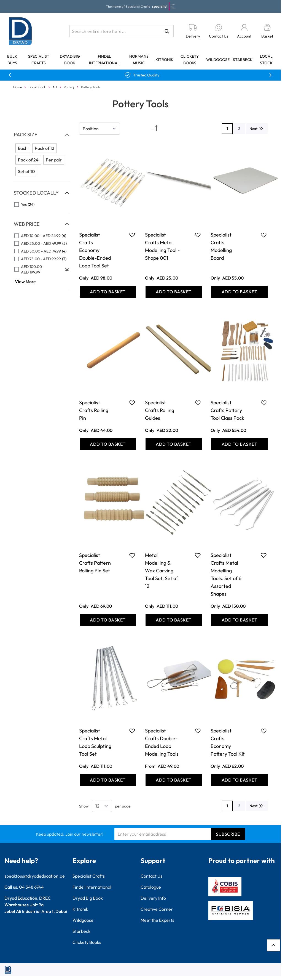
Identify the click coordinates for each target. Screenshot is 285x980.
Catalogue (151, 887)
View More (25, 281)
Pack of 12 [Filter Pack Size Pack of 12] (45, 148)
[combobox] (122, 31)
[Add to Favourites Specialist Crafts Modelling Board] (264, 235)
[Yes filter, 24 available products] (42, 205)
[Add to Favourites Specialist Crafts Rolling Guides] (198, 403)
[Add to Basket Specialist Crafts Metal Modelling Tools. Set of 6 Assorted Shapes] (239, 620)
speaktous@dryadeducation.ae (35, 876)
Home (18, 87)
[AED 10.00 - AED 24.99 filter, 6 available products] (42, 236)
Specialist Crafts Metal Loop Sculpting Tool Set (95, 742)
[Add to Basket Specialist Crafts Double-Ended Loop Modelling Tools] (174, 780)
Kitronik (164, 60)
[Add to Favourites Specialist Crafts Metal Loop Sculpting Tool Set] (132, 731)
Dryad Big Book (88, 898)
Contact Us (151, 876)
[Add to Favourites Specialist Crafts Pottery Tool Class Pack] (264, 403)
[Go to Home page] (20, 31)
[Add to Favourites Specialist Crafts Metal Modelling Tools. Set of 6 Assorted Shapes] (264, 555)
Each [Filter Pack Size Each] (23, 148)
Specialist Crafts (89, 876)
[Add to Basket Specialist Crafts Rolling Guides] (174, 444)
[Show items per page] (102, 806)
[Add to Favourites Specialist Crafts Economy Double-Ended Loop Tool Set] (132, 235)
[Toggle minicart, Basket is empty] (267, 31)
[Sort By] (100, 129)
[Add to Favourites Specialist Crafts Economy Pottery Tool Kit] (264, 731)
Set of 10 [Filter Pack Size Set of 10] (26, 171)
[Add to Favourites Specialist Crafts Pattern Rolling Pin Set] (132, 555)
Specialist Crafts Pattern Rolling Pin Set (95, 563)
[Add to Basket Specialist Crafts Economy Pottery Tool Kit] (239, 780)
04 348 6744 (31, 887)
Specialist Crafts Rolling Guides (160, 410)
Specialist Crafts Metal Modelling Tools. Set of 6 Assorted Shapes (226, 574)
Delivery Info (153, 898)
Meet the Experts (157, 920)
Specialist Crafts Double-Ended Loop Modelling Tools (162, 742)
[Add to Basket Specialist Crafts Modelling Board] (239, 292)
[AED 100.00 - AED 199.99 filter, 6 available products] (42, 269)
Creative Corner (157, 909)
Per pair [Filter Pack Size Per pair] (54, 160)
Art (55, 87)
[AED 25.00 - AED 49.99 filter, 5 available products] (42, 243)
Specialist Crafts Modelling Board (221, 246)
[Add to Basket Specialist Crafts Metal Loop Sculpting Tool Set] (108, 780)
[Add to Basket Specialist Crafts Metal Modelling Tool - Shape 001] (174, 292)
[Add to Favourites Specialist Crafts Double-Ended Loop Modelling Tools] (198, 731)
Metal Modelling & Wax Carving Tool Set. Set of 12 (162, 571)
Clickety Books (87, 942)
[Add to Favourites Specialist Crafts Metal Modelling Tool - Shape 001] (198, 235)
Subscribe (228, 834)
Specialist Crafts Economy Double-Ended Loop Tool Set (95, 250)
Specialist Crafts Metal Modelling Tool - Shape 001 (162, 246)
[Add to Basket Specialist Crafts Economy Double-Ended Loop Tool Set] (108, 292)
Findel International (92, 887)
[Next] (257, 129)
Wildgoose (218, 60)
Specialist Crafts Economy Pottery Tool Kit (228, 742)
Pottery (69, 87)
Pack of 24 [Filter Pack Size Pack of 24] (28, 160)
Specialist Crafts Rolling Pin (94, 410)
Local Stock (37, 87)
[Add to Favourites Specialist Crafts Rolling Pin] (132, 403)
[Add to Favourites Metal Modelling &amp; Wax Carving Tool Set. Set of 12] (198, 555)
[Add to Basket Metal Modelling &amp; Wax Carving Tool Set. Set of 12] (174, 620)
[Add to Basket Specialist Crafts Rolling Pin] (108, 444)
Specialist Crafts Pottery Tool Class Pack (227, 410)
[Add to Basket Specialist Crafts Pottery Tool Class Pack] (239, 444)
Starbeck (243, 60)
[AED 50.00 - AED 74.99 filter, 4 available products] (42, 251)
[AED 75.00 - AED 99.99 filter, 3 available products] (42, 259)
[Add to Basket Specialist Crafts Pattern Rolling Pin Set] (108, 620)
